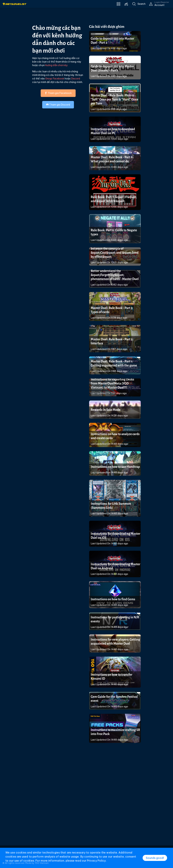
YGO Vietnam (42, 863)
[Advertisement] (87, 802)
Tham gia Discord (58, 105)
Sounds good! (155, 858)
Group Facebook (55, 79)
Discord (76, 79)
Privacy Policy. (97, 861)
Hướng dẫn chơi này (56, 65)
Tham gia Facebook (58, 93)
